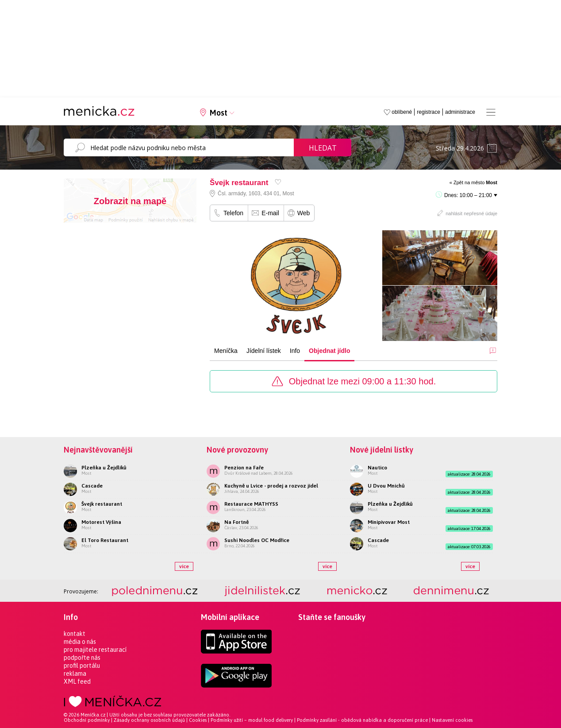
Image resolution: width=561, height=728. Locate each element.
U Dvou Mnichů (386, 486)
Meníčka (226, 351)
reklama (75, 674)
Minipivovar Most (389, 522)
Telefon (233, 213)
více (184, 566)
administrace (460, 112)
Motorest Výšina (101, 522)
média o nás (80, 642)
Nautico (377, 468)
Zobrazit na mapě (130, 201)
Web (304, 213)
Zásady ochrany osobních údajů (149, 720)
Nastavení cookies (452, 720)
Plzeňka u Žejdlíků (104, 468)
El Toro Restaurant (105, 540)
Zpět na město (475, 182)
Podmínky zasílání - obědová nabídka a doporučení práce (362, 720)
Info (295, 351)
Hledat (323, 148)
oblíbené (402, 112)
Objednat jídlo (329, 351)
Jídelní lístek (264, 351)
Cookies (198, 720)
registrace (428, 112)
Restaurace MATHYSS (251, 504)
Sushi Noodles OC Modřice (257, 540)
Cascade (92, 486)
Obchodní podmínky (87, 720)
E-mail (270, 213)
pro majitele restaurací (95, 650)
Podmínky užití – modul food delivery (252, 720)
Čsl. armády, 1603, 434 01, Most (256, 194)
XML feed (77, 682)
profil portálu (82, 666)
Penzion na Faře (244, 468)
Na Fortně (236, 522)
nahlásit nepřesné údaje (471, 213)
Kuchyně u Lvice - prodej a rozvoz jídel (271, 486)
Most (219, 113)
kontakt (75, 634)
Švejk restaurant (102, 504)
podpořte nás (82, 658)
